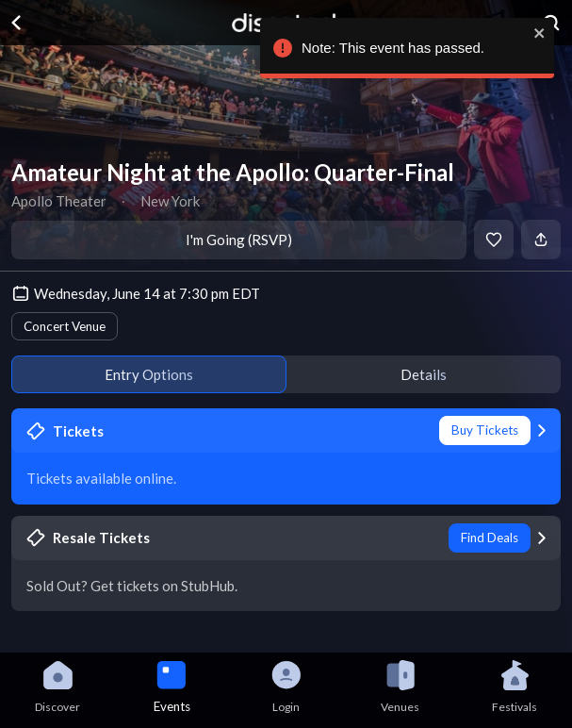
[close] (537, 33)
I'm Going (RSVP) (239, 240)
